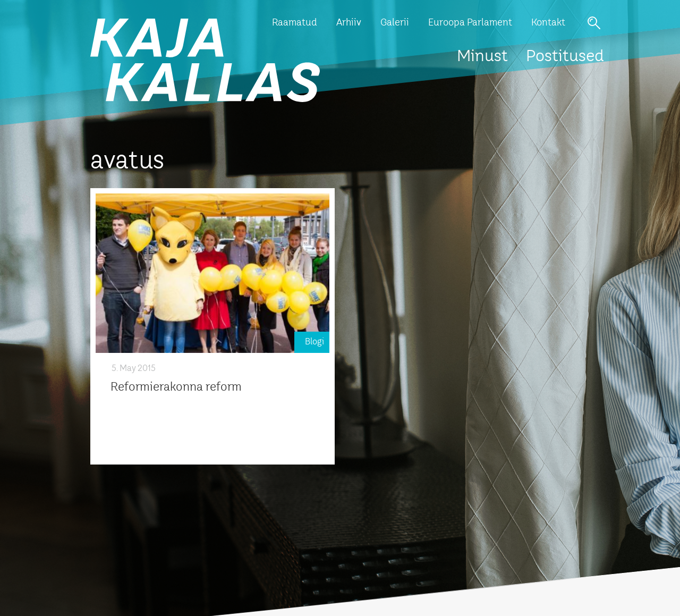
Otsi (594, 23)
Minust (482, 57)
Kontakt (548, 23)
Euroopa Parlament (470, 23)
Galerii (395, 23)
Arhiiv (349, 23)
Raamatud (295, 23)
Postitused (565, 57)
